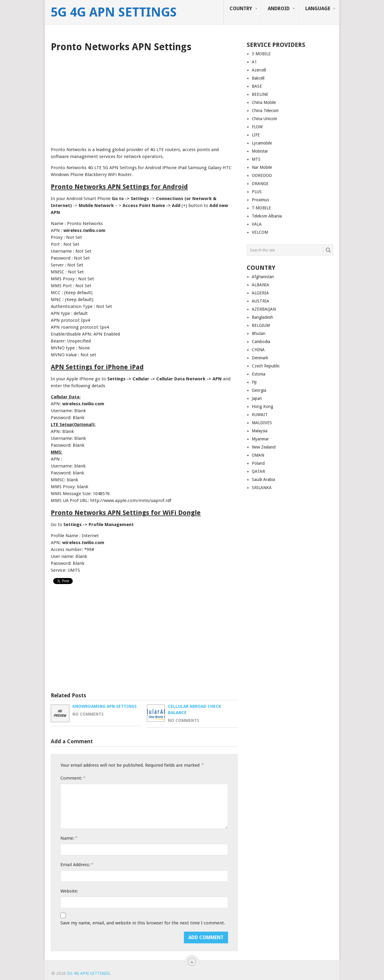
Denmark (260, 358)
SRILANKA (262, 488)
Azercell (259, 70)
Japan (257, 398)
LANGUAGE (318, 9)
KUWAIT (260, 415)
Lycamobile (262, 143)
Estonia (259, 374)
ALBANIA (261, 285)
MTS (256, 159)
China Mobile (264, 102)
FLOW (257, 127)
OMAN (258, 455)
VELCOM (260, 232)
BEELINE (260, 94)
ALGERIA (260, 293)
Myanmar (260, 439)
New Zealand (264, 447)
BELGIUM (261, 325)
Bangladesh (262, 317)
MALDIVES (262, 423)
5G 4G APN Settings (114, 12)
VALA (257, 224)
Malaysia (260, 431)
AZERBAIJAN (264, 309)
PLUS (257, 192)
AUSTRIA (261, 301)
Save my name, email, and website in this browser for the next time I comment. (143, 923)
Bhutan (259, 333)
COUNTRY (241, 9)
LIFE (256, 135)
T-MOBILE (261, 208)
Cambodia (261, 342)
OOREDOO (262, 175)
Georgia (259, 390)
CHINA (258, 350)
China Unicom (264, 119)
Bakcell (258, 78)
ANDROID (279, 9)
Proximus (260, 200)
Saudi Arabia (263, 479)
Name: (69, 838)
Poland (258, 463)
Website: (69, 891)
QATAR (258, 471)
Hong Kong (262, 406)
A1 (254, 62)
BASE (257, 86)
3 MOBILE (261, 54)
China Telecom (265, 111)
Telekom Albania (267, 216)
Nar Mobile (262, 167)
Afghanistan (263, 277)
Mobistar (260, 151)
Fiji (254, 382)
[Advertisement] (144, 97)
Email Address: (77, 864)
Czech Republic (266, 366)
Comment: (73, 778)
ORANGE (260, 184)
